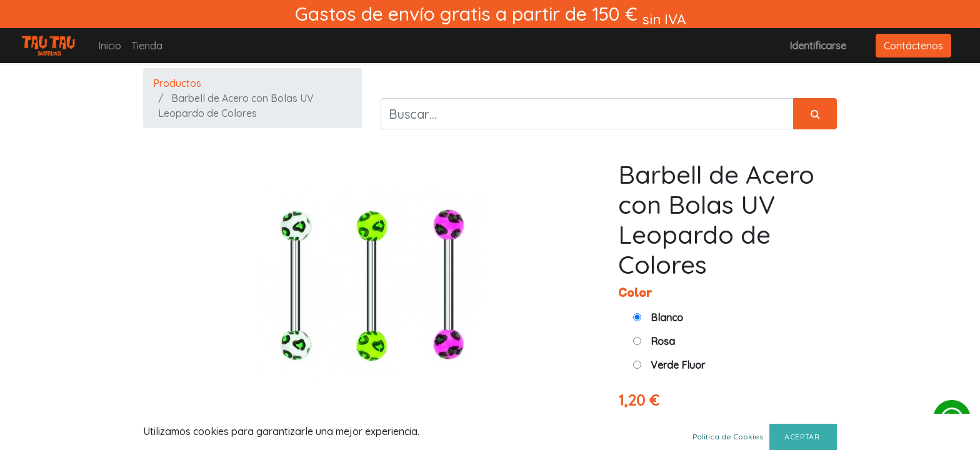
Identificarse (818, 46)
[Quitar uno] (770, 426)
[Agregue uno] (825, 426)
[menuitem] (110, 46)
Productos (177, 83)
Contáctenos (913, 46)
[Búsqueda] (815, 114)
